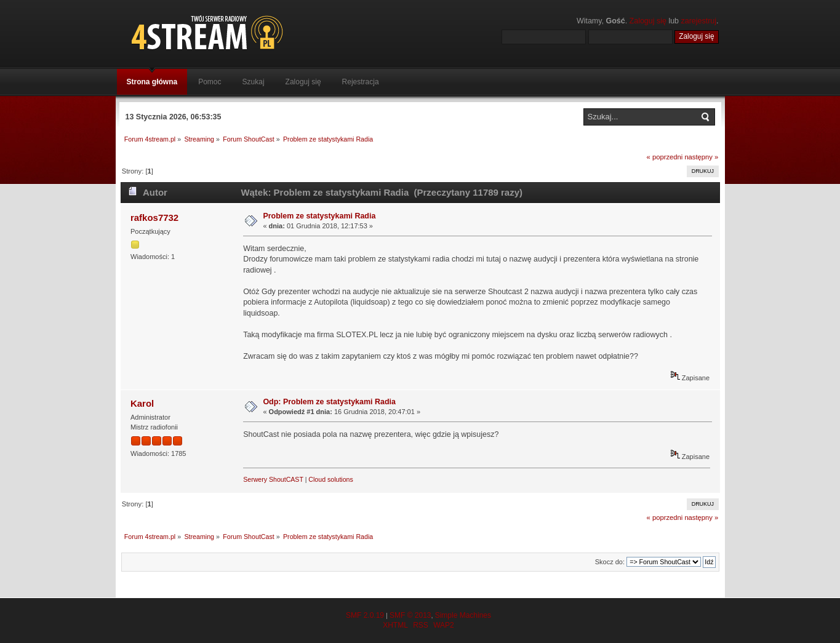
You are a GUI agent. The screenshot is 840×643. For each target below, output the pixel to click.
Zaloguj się (648, 21)
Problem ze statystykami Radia (319, 216)
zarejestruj (699, 21)
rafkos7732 (154, 218)
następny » (701, 157)
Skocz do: (610, 562)
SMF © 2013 (410, 615)
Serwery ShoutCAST (273, 479)
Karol (142, 403)
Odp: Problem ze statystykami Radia (329, 402)
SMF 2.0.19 (365, 615)
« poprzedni (665, 157)
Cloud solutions (330, 479)
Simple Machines (463, 615)
